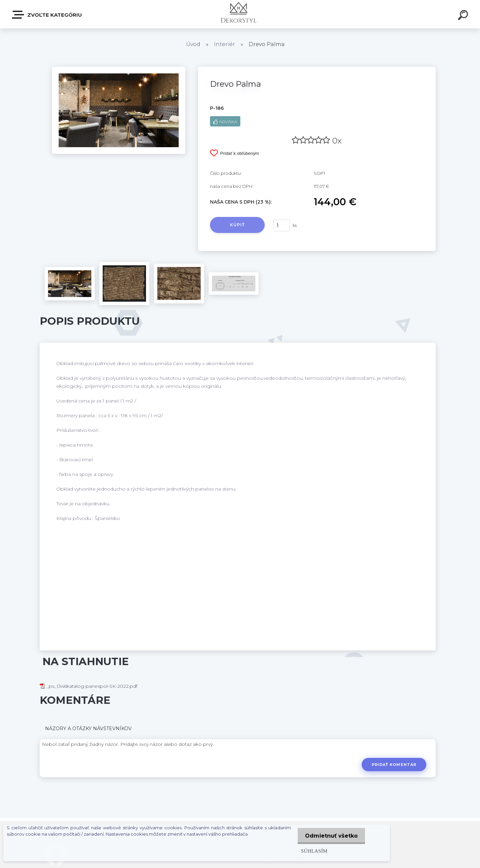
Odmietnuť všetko (331, 836)
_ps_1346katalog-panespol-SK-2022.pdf (88, 686)
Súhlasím (313, 851)
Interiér (224, 44)
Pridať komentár (393, 765)
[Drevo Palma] (119, 69)
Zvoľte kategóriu (47, 15)
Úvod (193, 44)
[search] (464, 16)
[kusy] (281, 225)
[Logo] (240, 14)
